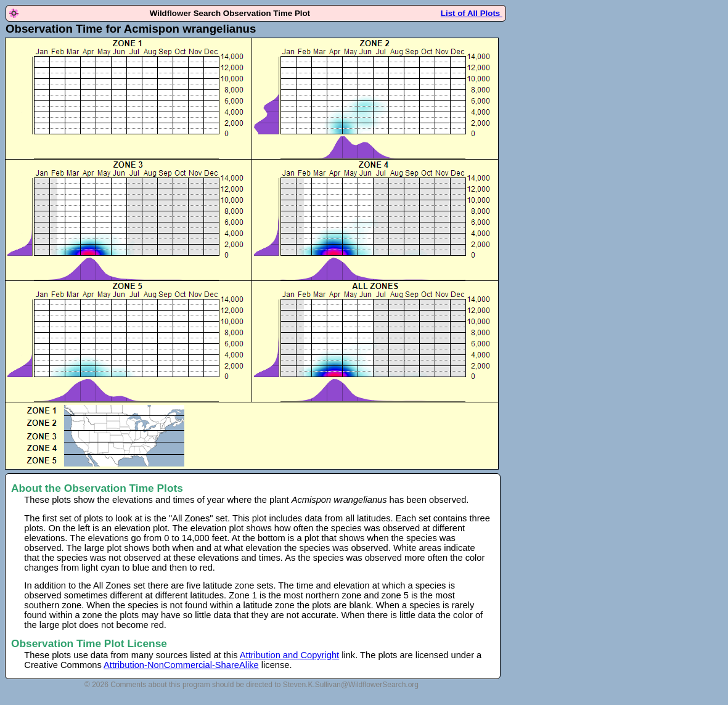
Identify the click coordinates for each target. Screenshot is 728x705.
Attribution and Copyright (289, 655)
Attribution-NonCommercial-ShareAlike (181, 665)
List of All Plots (472, 13)
